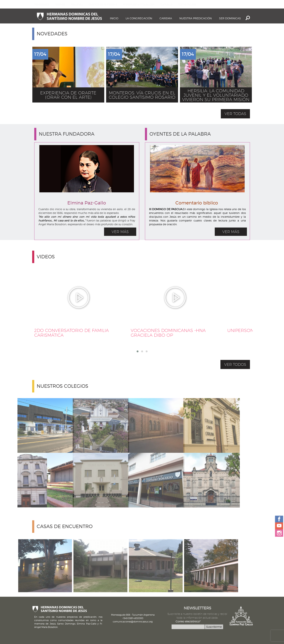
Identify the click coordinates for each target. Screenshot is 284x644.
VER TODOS (235, 364)
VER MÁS (120, 232)
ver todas (235, 114)
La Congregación (139, 18)
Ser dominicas (230, 18)
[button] (138, 351)
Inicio (114, 18)
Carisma (166, 18)
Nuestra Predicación (196, 18)
